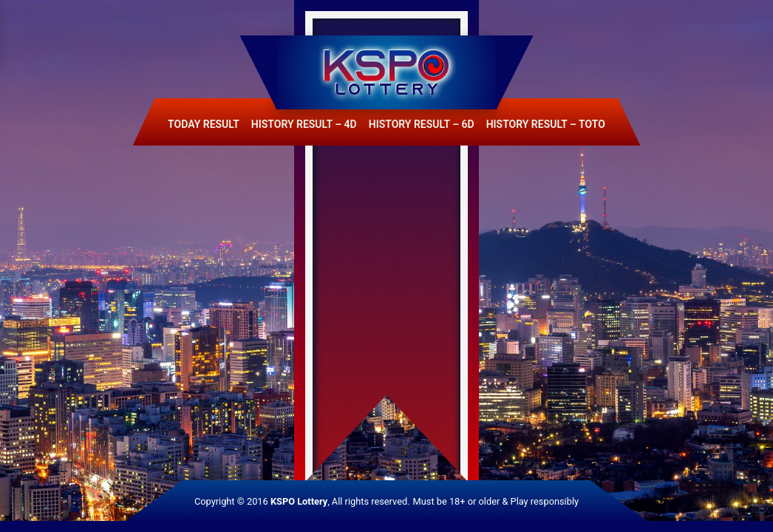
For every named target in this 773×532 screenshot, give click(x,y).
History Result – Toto (546, 124)
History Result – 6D (422, 124)
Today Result (204, 124)
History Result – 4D (304, 124)
